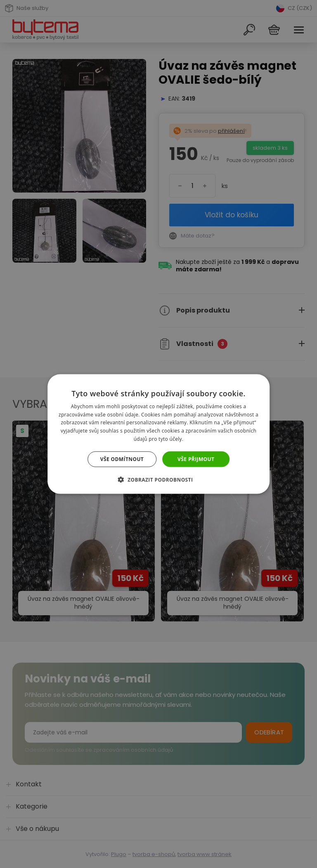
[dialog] (158, 434)
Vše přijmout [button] (196, 459)
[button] (159, 480)
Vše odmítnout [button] (122, 459)
